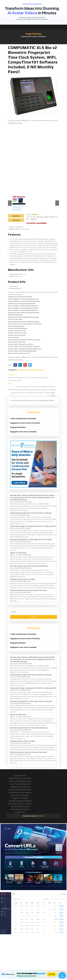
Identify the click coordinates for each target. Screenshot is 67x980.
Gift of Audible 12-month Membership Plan (23, 299)
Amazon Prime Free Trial (17, 331)
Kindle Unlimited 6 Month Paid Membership (23, 322)
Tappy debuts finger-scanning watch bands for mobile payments (33, 526)
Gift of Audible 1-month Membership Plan (23, 310)
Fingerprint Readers (18, 427)
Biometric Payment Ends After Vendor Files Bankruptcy (29, 566)
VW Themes (41, 816)
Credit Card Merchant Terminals (23, 419)
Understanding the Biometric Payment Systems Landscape (31, 513)
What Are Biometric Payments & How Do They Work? (29, 590)
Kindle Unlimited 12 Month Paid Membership (24, 313)
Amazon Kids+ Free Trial (17, 342)
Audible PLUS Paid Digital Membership (22, 304)
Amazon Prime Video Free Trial (19, 353)
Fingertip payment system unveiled (23, 579)
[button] (33, 43)
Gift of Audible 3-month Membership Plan (23, 306)
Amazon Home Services (17, 335)
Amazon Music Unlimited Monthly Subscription (25, 349)
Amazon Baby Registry (16, 326)
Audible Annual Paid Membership (20, 297)
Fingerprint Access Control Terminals (25, 423)
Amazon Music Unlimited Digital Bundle (22, 351)
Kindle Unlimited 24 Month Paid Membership (24, 301)
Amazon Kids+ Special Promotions (20, 344)
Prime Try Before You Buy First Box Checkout (24, 346)
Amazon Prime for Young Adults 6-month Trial (25, 324)
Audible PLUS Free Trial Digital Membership (23, 317)
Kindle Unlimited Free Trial (17, 333)
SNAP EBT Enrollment (15, 315)
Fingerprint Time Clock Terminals (31, 370)
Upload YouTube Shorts (18, 553)
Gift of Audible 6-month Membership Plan (23, 308)
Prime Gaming (13, 337)
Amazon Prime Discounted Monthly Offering (24, 340)
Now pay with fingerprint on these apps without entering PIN (31, 539)
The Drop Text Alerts (15, 319)
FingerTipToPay (33, 34)
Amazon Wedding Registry (18, 328)
